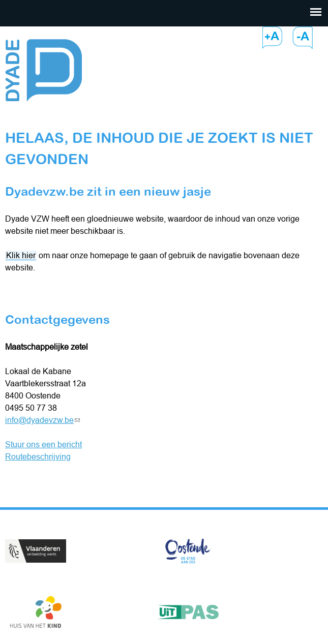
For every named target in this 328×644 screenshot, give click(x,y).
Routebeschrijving (38, 456)
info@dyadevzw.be (42, 420)
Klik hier (21, 255)
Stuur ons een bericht (43, 444)
